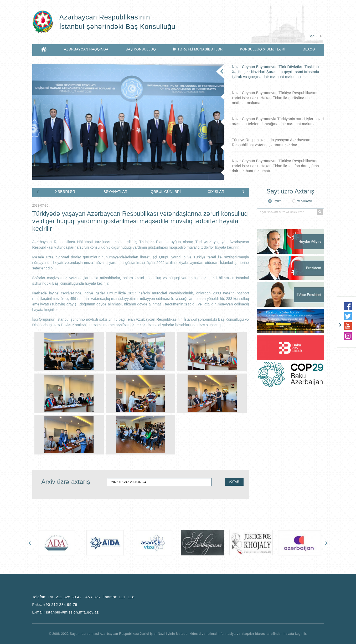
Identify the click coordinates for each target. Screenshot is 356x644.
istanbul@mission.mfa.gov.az (73, 612)
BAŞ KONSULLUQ (141, 49)
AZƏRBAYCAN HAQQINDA (86, 49)
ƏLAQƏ (309, 49)
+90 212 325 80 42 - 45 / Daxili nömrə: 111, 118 (91, 597)
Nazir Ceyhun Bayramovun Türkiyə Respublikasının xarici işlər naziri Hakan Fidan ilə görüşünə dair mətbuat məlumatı (276, 98)
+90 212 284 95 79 (60, 605)
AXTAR (234, 482)
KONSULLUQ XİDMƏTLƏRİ (263, 49)
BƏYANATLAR (115, 192)
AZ (312, 36)
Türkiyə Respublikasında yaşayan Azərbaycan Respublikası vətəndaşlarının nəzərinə (271, 142)
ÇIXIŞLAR (216, 192)
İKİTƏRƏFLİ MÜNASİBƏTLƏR (198, 49)
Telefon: (83, 597)
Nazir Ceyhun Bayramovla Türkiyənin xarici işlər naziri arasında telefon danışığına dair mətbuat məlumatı (278, 121)
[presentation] (38, 191)
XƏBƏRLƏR (65, 192)
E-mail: (66, 612)
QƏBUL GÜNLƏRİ (166, 192)
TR (320, 36)
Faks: (55, 605)
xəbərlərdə (305, 201)
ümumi (277, 201)
